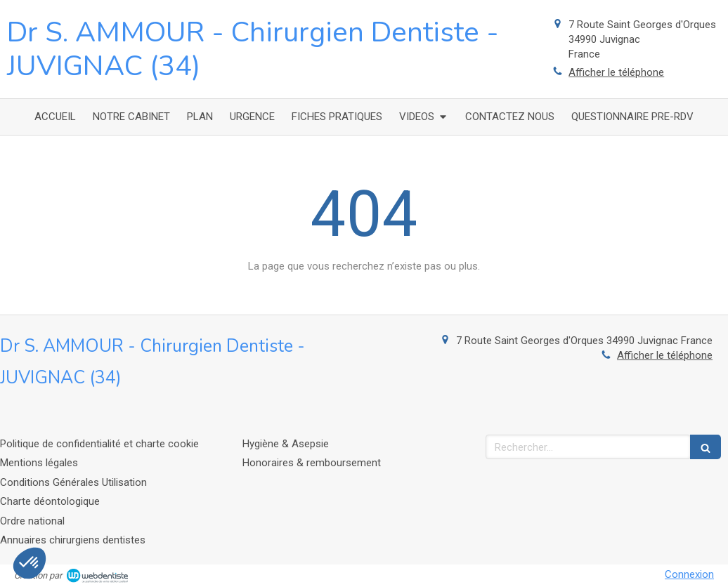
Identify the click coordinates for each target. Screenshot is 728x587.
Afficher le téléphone (616, 72)
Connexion (689, 574)
